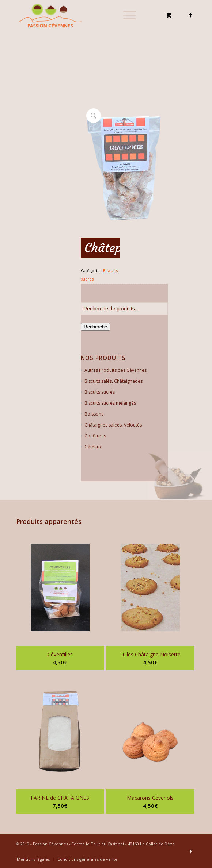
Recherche (95, 327)
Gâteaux (93, 447)
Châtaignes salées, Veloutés (113, 425)
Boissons (94, 414)
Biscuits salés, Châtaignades (113, 381)
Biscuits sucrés (100, 392)
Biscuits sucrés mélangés (110, 403)
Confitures (95, 436)
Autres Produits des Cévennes (116, 370)
